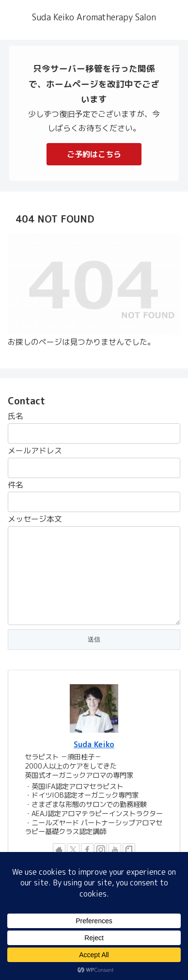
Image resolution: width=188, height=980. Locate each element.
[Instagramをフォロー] (101, 850)
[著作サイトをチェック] (59, 850)
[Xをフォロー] (73, 850)
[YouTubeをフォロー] (115, 850)
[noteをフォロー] (129, 850)
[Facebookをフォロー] (87, 850)
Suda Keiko (94, 744)
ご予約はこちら (94, 154)
